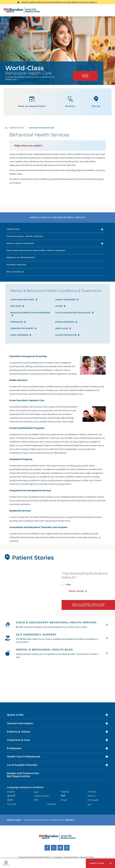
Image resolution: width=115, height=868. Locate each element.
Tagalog (65, 804)
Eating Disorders (66, 322)
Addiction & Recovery (24, 300)
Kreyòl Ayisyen (42, 808)
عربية (36, 804)
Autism (61, 306)
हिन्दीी (63, 808)
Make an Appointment (32, 102)
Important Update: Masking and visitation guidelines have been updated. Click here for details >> (59, 2)
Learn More (86, 76)
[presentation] (88, 584)
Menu (6, 863)
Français (92, 804)
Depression (18, 322)
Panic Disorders (21, 335)
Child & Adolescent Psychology (75, 313)
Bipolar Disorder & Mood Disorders (30, 314)
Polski (64, 812)
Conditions (13, 229)
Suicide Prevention (67, 335)
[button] (100, 863)
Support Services (16, 265)
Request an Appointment (21, 258)
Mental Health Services (20, 243)
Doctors (70, 102)
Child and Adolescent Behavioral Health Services (36, 251)
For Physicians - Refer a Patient (25, 236)
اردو (89, 817)
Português (93, 812)
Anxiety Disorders (67, 300)
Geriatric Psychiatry (24, 329)
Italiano (92, 808)
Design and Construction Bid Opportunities (23, 787)
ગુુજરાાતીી (11, 808)
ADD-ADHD (17, 306)
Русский (12, 817)
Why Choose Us (15, 272)
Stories (96, 102)
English (11, 804)
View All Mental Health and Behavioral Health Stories (88, 605)
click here (69, 833)
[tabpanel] (28, 592)
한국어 (10, 812)
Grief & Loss (63, 329)
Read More (76, 591)
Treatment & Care (16, 128)
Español (52, 817)
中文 (36, 812)
